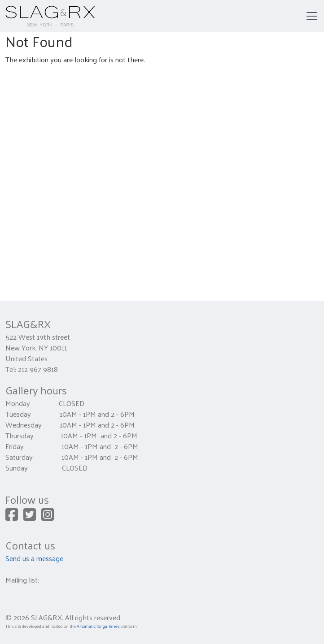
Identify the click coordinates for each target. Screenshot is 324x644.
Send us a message (34, 558)
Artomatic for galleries (98, 626)
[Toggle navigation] (312, 16)
